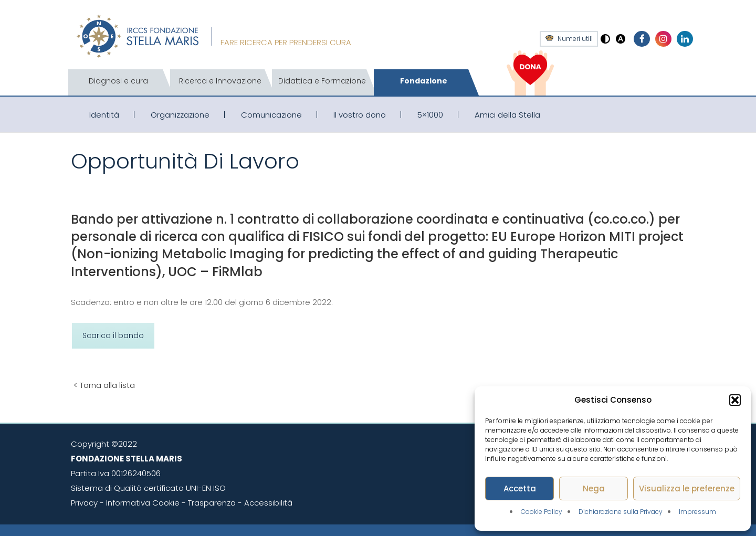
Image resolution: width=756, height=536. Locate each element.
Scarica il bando (113, 335)
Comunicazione (271, 115)
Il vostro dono (360, 115)
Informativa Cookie (143, 503)
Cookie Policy (542, 512)
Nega (594, 488)
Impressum (697, 512)
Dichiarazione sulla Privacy (621, 512)
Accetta (520, 488)
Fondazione (424, 81)
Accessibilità (268, 503)
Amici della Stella (507, 115)
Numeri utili (575, 39)
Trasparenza (212, 503)
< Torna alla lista (104, 385)
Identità (104, 115)
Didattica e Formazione (322, 81)
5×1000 (430, 115)
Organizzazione (180, 115)
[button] (735, 400)
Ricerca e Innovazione (220, 81)
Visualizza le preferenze (687, 488)
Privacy (84, 503)
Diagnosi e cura (118, 81)
